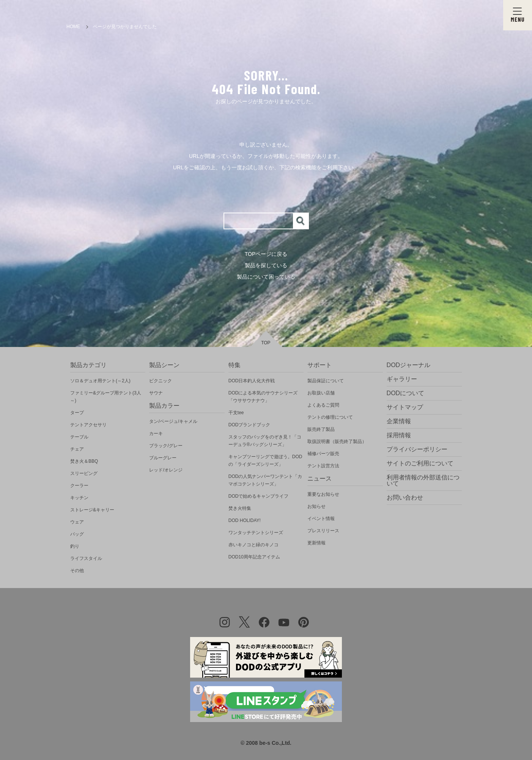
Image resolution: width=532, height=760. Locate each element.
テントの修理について (330, 417)
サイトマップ (405, 407)
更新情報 (316, 543)
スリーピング (84, 473)
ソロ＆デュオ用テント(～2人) (100, 381)
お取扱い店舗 (321, 393)
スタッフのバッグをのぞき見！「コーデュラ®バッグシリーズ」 (265, 441)
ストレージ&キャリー (92, 510)
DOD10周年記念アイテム (254, 557)
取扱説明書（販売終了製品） (337, 441)
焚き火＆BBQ (84, 461)
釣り (75, 546)
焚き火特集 (240, 508)
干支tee (236, 413)
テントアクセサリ (88, 425)
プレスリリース (323, 531)
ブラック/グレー (166, 446)
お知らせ (316, 506)
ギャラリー (402, 379)
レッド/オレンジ (166, 470)
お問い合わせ (405, 497)
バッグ (77, 534)
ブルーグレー (163, 458)
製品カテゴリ (88, 365)
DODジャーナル (409, 365)
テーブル (79, 437)
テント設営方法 (323, 466)
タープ (77, 413)
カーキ (156, 434)
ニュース (320, 479)
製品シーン (164, 365)
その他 (77, 571)
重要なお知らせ (323, 494)
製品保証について (326, 381)
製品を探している (266, 265)
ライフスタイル (86, 558)
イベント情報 (321, 519)
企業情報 (399, 421)
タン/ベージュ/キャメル (173, 421)
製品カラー (164, 406)
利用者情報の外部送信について (423, 480)
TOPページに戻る (266, 254)
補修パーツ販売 (323, 454)
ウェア (77, 522)
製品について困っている (266, 277)
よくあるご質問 (323, 405)
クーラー (79, 486)
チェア (77, 449)
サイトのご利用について (420, 463)
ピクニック (161, 381)
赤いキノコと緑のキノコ (253, 545)
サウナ (156, 393)
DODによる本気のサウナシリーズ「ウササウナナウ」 (263, 397)
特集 (235, 365)
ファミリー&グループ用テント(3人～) (106, 397)
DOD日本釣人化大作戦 (252, 381)
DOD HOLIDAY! (245, 520)
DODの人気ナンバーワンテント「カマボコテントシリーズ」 (265, 480)
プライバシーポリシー (417, 449)
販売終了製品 (321, 429)
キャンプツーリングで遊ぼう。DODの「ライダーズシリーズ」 (265, 460)
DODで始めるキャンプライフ (259, 496)
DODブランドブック (249, 425)
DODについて (406, 393)
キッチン (79, 498)
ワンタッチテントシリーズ (256, 533)
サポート (320, 365)
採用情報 (399, 435)
